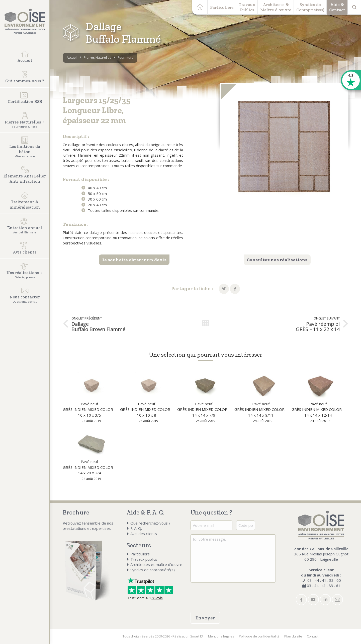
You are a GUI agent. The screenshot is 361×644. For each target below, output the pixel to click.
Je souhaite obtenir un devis (134, 260)
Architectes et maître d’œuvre (156, 564)
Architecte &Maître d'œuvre (276, 7)
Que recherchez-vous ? (150, 523)
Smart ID (197, 636)
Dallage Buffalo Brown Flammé (98, 327)
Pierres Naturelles (98, 57)
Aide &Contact (337, 7)
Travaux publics (144, 559)
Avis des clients (144, 534)
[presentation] (220, 594)
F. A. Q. (136, 528)
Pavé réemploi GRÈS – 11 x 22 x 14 (318, 327)
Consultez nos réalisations (277, 260)
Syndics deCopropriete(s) (310, 7)
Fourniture (126, 57)
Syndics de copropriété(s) (153, 570)
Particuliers (222, 7)
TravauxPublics (247, 7)
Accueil (72, 57)
